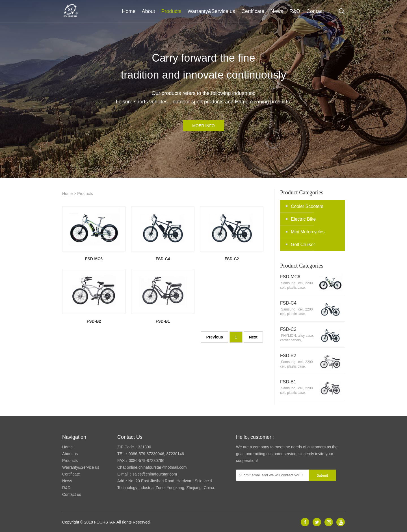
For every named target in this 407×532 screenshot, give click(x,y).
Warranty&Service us (211, 11)
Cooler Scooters (307, 206)
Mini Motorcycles (308, 232)
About (148, 11)
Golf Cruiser (303, 245)
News (277, 11)
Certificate (253, 11)
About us (70, 454)
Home (129, 11)
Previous (215, 337)
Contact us (72, 494)
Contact (315, 11)
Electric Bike (303, 219)
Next (253, 337)
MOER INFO (203, 126)
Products (171, 11)
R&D (295, 11)
